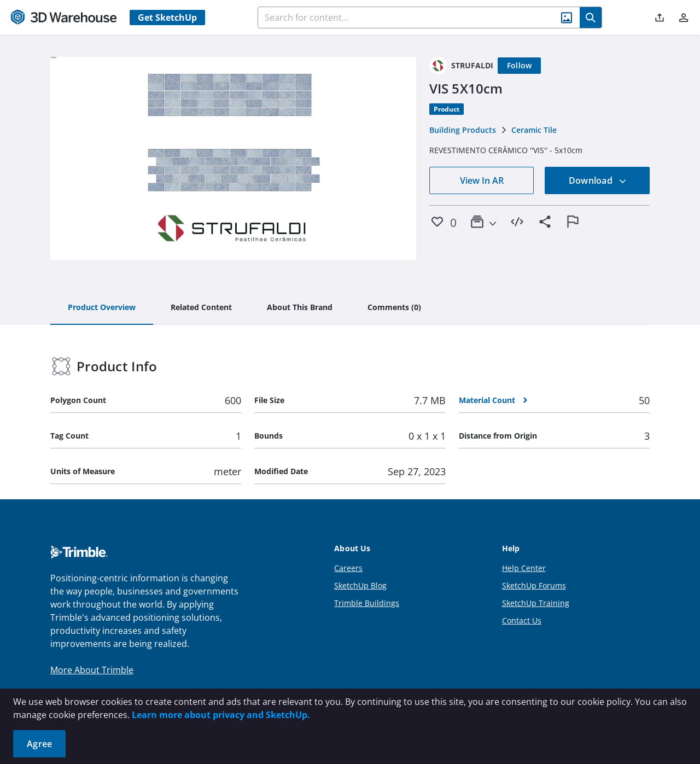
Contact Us (522, 620)
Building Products (463, 130)
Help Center (524, 568)
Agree (39, 744)
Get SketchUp (167, 18)
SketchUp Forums (534, 585)
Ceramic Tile (534, 130)
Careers (348, 568)
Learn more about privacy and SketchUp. (221, 715)
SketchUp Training (536, 603)
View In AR (482, 180)
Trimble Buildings (367, 603)
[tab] (102, 308)
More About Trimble (92, 670)
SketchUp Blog (360, 585)
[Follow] (520, 66)
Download (598, 180)
